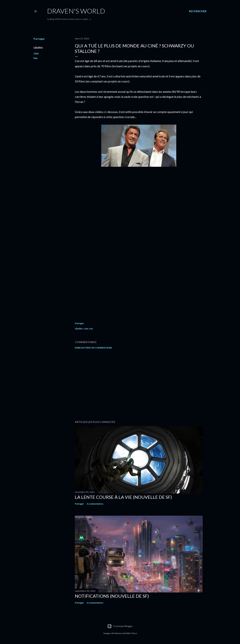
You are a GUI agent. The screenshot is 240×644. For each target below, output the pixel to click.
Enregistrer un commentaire (93, 348)
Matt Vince (131, 633)
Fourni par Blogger (120, 626)
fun (36, 58)
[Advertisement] (139, 385)
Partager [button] (39, 39)
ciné (36, 53)
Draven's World (76, 11)
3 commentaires (95, 504)
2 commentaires (95, 603)
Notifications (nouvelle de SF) (112, 596)
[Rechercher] (198, 11)
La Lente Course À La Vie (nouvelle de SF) (123, 497)
